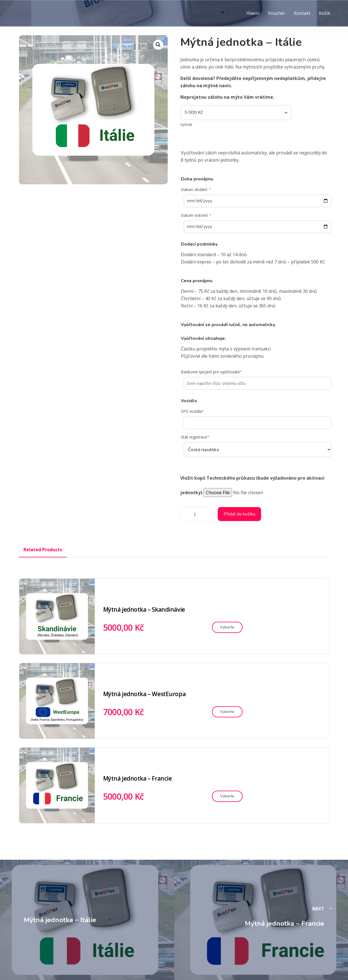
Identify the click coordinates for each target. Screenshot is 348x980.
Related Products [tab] (43, 550)
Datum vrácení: (196, 215)
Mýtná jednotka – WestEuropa (145, 694)
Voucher (277, 13)
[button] (158, 45)
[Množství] (197, 514)
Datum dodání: (196, 189)
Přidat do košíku (239, 514)
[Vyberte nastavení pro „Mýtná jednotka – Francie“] (227, 796)
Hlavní (253, 13)
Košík (325, 13)
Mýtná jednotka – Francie (138, 778)
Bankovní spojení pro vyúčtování (211, 372)
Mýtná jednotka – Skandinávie (144, 609)
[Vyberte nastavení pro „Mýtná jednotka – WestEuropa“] (227, 712)
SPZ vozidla (192, 411)
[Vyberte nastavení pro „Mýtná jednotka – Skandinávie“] (227, 627)
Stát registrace (195, 437)
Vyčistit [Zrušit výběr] (186, 124)
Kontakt (302, 13)
